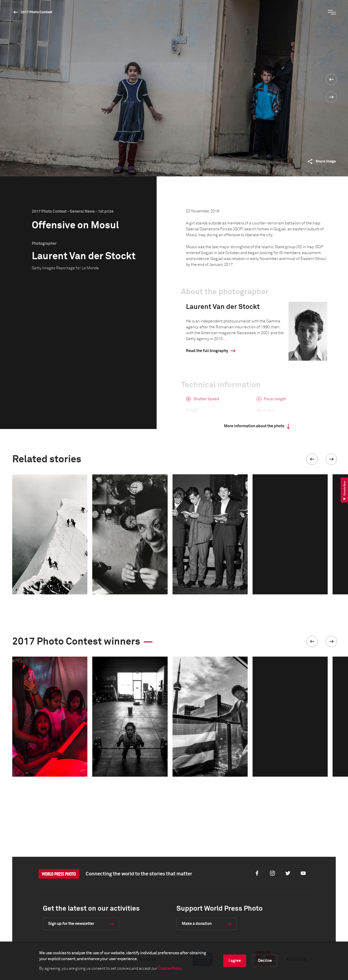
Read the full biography (207, 351)
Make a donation (197, 924)
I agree (235, 961)
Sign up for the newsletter (71, 924)
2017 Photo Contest (37, 12)
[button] (312, 459)
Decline (265, 961)
